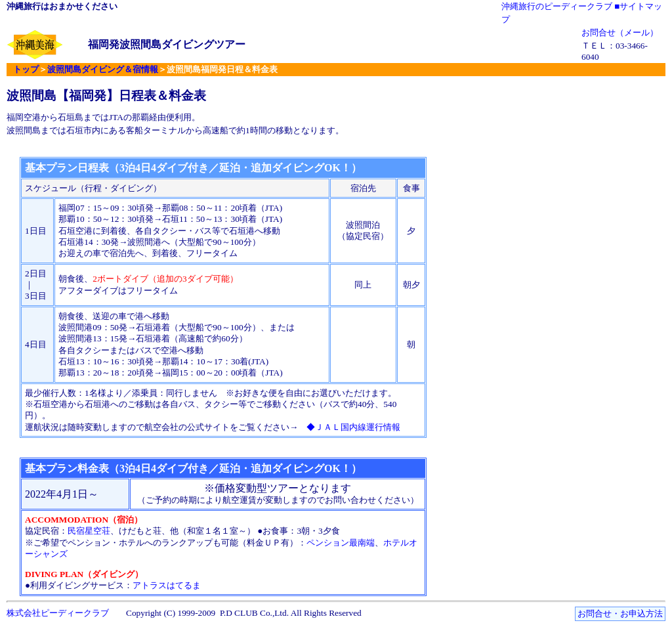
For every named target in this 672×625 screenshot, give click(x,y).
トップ (26, 69)
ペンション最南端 (341, 543)
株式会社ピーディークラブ (58, 613)
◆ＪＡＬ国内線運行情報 (353, 427)
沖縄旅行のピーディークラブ (557, 6)
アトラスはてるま (167, 585)
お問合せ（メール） (620, 32)
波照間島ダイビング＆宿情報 (103, 69)
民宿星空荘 (89, 531)
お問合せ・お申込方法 (620, 614)
